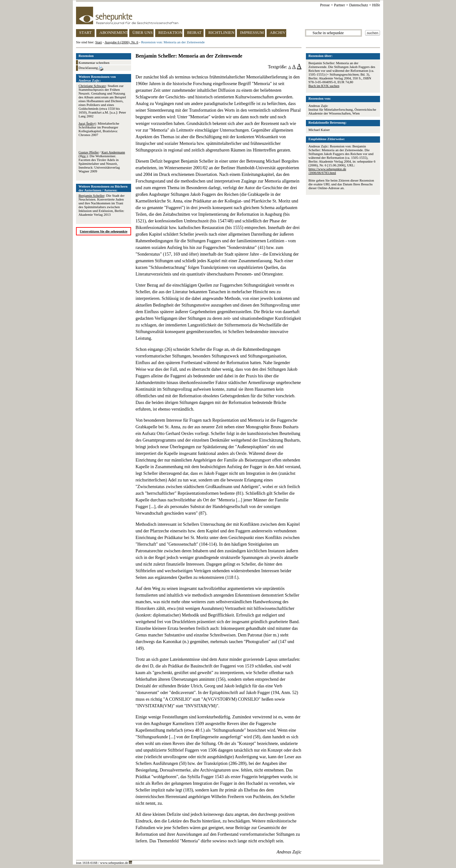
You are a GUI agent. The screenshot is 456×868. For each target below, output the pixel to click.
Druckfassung (91, 68)
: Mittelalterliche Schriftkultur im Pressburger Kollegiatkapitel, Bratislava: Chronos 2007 (99, 129)
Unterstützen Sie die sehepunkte (104, 231)
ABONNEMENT (114, 32)
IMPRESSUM (252, 32)
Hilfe (376, 5)
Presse (325, 5)
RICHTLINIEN (221, 32)
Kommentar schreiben (94, 63)
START (85, 32)
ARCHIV (278, 32)
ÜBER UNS (142, 32)
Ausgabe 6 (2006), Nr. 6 (121, 42)
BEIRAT (194, 32)
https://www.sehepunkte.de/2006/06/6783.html (327, 171)
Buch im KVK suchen (324, 86)
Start (99, 42)
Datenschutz (359, 5)
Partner (340, 5)
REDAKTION (170, 32)
